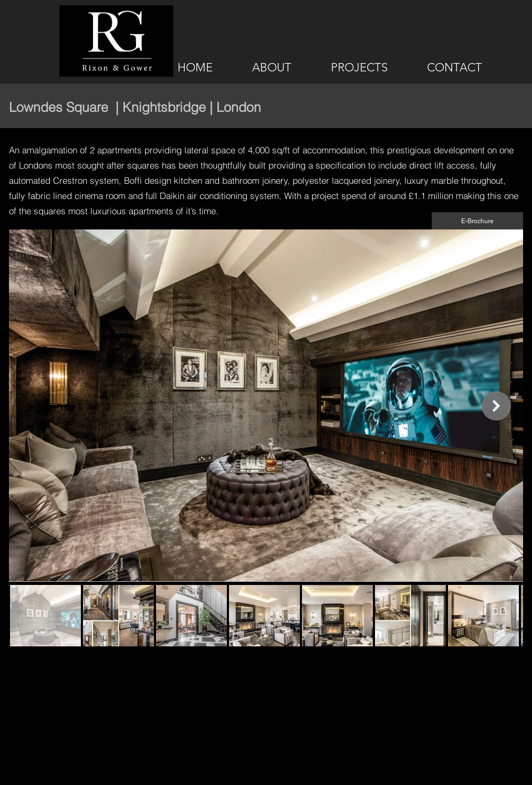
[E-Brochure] (477, 221)
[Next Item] (496, 406)
